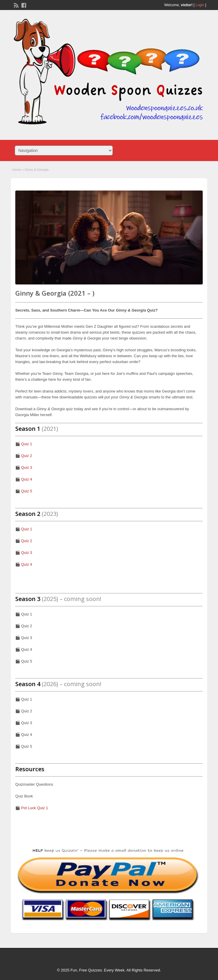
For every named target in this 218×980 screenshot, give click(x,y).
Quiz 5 (27, 491)
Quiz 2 (27, 456)
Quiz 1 (27, 444)
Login (200, 5)
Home (17, 170)
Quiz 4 (27, 479)
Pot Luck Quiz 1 (35, 808)
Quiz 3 (27, 467)
